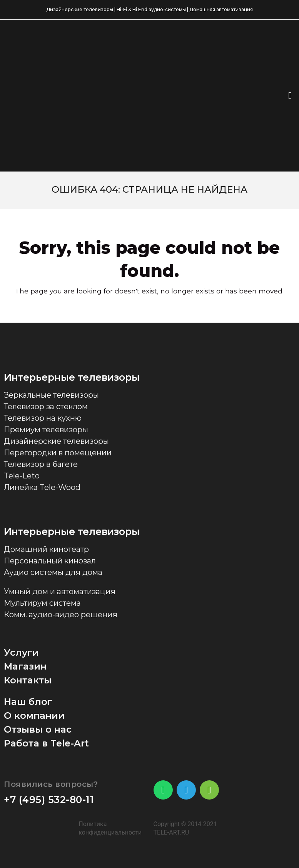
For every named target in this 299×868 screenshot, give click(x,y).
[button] (290, 96)
